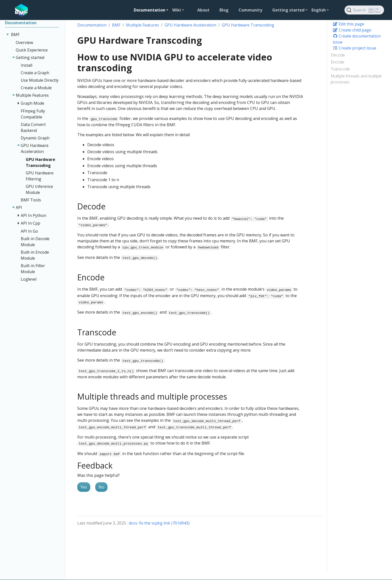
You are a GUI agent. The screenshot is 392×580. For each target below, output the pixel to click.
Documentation (92, 25)
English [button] (319, 10)
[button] (151, 10)
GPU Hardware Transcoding (248, 25)
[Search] (364, 10)
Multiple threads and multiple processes (356, 79)
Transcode (340, 69)
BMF (116, 25)
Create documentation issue (357, 39)
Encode (337, 62)
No (101, 487)
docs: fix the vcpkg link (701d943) (159, 523)
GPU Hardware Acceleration (190, 25)
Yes (84, 487)
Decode (338, 55)
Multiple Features (142, 25)
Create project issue (354, 48)
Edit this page (348, 24)
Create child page (352, 30)
